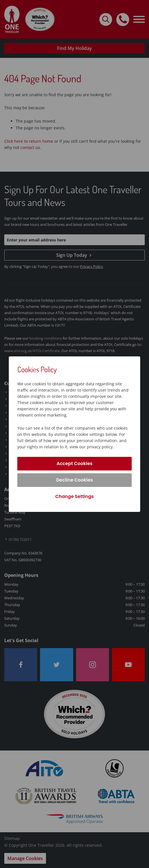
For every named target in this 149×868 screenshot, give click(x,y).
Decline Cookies (74, 480)
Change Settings (74, 496)
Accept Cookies (74, 464)
